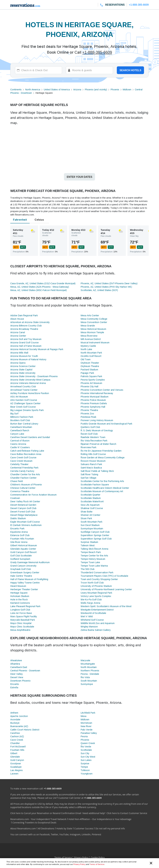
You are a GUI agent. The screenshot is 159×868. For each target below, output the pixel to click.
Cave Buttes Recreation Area (26, 454)
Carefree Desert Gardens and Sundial (30, 437)
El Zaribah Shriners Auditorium (26, 525)
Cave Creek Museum (21, 461)
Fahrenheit (20, 220)
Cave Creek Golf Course (23, 457)
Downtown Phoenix (20, 681)
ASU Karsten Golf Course (24, 400)
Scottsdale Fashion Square (95, 484)
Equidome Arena (19, 532)
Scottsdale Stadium (91, 498)
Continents (16, 89)
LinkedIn (86, 834)
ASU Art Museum (19, 397)
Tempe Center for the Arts (94, 556)
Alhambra (15, 664)
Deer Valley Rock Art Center (25, 501)
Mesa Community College (94, 319)
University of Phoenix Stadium (96, 586)
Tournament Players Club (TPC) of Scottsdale (104, 576)
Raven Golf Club (89, 434)
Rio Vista (85, 677)
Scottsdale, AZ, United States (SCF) (99, 290)
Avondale (15, 719)
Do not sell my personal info (110, 828)
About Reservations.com (23, 828)
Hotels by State (64, 828)
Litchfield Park (88, 713)
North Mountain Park (91, 353)
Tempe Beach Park (91, 552)
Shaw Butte (87, 512)
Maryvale (86, 660)
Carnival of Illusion (20, 441)
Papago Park (87, 373)
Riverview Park (89, 447)
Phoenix (115, 89)
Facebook (45, 834)
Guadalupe (16, 767)
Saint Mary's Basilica (91, 468)
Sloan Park (86, 518)
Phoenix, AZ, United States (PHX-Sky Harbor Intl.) (106, 287)
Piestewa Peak (89, 417)
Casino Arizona (18, 444)
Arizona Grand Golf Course (24, 342)
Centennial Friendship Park (24, 468)
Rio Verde (86, 746)
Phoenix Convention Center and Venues (102, 390)
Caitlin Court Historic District (25, 730)
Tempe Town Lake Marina (94, 566)
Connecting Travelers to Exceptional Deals (34, 823)
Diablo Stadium (18, 518)
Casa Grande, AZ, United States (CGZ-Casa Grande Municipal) (43, 283)
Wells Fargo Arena (90, 603)
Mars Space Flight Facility (24, 616)
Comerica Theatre (20, 491)
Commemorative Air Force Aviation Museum (33, 495)
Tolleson (85, 770)
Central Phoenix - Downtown (25, 670)
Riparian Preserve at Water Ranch (99, 444)
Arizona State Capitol (21, 370)
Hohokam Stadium (20, 596)
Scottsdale (86, 750)
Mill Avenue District (91, 339)
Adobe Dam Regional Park (24, 315)
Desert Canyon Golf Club (23, 508)
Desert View (17, 677)
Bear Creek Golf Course (23, 407)
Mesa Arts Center (90, 315)
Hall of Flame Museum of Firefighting (29, 579)
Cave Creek (17, 740)
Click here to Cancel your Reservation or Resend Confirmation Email (46, 813)
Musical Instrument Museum (95, 342)
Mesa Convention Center (94, 322)
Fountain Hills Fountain (22, 539)
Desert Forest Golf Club (23, 512)
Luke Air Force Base (21, 613)
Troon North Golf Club (92, 583)
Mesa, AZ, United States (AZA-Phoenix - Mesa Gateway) (40, 287)
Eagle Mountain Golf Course (25, 522)
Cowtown (15, 498)
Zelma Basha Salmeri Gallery (96, 630)
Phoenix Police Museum (93, 400)
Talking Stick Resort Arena (94, 549)
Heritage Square (19, 593)
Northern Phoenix (90, 670)
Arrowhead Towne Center (24, 390)
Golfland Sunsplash (20, 559)
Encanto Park (17, 528)
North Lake (87, 349)
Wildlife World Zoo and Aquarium (98, 623)
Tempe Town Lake (90, 562)
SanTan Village (89, 478)
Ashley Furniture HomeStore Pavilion (30, 393)
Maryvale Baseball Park (23, 620)
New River (86, 726)
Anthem (14, 713)
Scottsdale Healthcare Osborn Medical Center (105, 488)
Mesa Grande (88, 326)
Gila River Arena (19, 542)
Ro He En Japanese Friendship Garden (101, 451)
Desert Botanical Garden (23, 505)
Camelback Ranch (20, 430)
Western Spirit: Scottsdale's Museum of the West (106, 606)
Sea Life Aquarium (90, 505)
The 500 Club (88, 569)
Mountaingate (88, 664)
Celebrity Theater (19, 464)
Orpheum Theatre (90, 366)
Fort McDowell (18, 746)
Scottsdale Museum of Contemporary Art (102, 491)
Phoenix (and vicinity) (96, 89)
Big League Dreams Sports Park (27, 410)
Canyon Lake (17, 434)
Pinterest (96, 834)
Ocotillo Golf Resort (91, 356)
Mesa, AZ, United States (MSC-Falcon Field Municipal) (39, 290)
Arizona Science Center (23, 366)
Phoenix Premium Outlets (94, 403)
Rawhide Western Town (93, 437)
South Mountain (89, 681)
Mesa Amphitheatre (20, 630)
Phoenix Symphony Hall (93, 407)
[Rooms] (89, 70)
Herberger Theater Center (24, 589)
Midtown (127, 89)
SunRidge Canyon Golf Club (95, 532)
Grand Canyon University (23, 566)
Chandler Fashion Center (23, 478)
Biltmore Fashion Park (22, 417)
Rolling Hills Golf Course (93, 454)
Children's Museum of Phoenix (26, 484)
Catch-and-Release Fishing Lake (27, 451)
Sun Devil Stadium (90, 525)
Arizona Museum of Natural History (28, 359)
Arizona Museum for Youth (24, 356)
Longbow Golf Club (20, 610)
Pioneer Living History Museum (97, 420)
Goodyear (16, 763)
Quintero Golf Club (90, 427)
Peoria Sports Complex (93, 380)
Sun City (85, 753)
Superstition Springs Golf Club (96, 539)
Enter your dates (79, 177)
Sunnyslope (87, 684)
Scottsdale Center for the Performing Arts (102, 481)
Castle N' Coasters (20, 447)
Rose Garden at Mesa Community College (103, 457)
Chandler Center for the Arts (25, 474)
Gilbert (14, 753)
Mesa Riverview (89, 336)
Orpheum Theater (90, 363)
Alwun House (17, 319)
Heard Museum (18, 586)
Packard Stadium (89, 370)
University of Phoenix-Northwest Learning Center (106, 589)
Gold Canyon (17, 760)
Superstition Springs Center (95, 535)
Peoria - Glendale (90, 674)
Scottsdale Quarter (91, 495)
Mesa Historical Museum (93, 329)
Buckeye (15, 723)
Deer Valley (17, 674)
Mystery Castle (88, 346)
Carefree (15, 733)
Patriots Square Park (92, 376)
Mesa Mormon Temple (92, 332)
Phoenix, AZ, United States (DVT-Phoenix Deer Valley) (109, 283)
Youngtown (87, 774)
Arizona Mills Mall (19, 353)
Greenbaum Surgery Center (25, 572)
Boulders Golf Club (20, 420)
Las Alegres (17, 770)
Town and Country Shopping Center (99, 579)
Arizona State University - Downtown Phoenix (34, 376)
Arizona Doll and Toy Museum (26, 339)
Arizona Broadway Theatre (24, 329)
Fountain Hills (17, 750)
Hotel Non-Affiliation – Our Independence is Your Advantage (100, 819)
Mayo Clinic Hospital (21, 623)
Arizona (77, 89)
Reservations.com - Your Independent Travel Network (38, 819)
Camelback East (19, 667)
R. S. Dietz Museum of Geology (97, 430)
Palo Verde (87, 730)
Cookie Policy (98, 857)
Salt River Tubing (89, 474)
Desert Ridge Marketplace (24, 515)
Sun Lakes (86, 760)
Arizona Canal (18, 332)
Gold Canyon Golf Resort (23, 552)
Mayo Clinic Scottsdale (22, 627)
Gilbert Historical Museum (24, 545)
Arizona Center (18, 336)
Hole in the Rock (19, 599)
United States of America (57, 89)
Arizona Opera (18, 363)
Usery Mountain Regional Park (96, 593)
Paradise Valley (89, 733)
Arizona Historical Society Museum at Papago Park (37, 349)
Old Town (86, 359)
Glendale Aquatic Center (23, 549)
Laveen (14, 774)
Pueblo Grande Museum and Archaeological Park (106, 424)
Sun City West (88, 757)
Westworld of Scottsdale (93, 613)
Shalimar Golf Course (92, 508)
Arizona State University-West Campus (30, 380)
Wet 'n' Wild (87, 616)
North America (33, 89)
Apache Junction (19, 716)
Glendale (15, 757)
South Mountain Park (92, 522)
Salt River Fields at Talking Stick (97, 471)
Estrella (14, 687)
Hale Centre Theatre (21, 576)
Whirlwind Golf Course (92, 620)
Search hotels (130, 70)
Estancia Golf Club (20, 535)
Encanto (15, 684)
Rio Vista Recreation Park (94, 441)
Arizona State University (23, 373)
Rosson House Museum (93, 461)
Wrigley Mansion (89, 627)
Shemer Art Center (91, 515)
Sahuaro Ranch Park (91, 464)
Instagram (75, 834)
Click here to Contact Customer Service (127, 813)
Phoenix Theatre (89, 410)
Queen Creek (88, 743)
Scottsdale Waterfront (92, 501)
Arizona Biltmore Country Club (26, 326)
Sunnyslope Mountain (92, 528)
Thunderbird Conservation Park (97, 572)
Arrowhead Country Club (23, 386)
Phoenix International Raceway (97, 393)
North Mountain (89, 667)
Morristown (87, 723)
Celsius (39, 220)
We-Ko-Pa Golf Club (91, 599)
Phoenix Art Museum (92, 383)
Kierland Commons (20, 603)
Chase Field (17, 481)
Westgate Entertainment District (97, 610)
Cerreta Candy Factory (22, 471)
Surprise (85, 763)
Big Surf (14, 413)
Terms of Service (97, 864)
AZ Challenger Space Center (25, 403)
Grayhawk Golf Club (21, 569)
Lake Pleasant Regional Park (25, 606)
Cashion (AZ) (17, 736)
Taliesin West (88, 545)
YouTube (64, 834)
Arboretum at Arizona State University (30, 322)
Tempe (84, 767)
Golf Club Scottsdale (21, 556)
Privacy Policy (79, 864)
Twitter (54, 834)
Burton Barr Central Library (24, 424)
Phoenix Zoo (87, 413)
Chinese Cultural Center (23, 488)
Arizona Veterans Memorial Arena (28, 383)
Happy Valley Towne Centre (25, 583)
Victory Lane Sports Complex (96, 596)
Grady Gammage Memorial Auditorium (30, 562)
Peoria (84, 736)
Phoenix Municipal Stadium (95, 397)
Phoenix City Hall (90, 386)
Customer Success (84, 828)
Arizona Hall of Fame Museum (26, 346)
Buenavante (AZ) (19, 726)
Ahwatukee (16, 660)
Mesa (84, 716)
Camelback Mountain (21, 427)
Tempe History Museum (93, 559)
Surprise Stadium (89, 542)
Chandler (15, 743)
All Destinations (46, 828)
